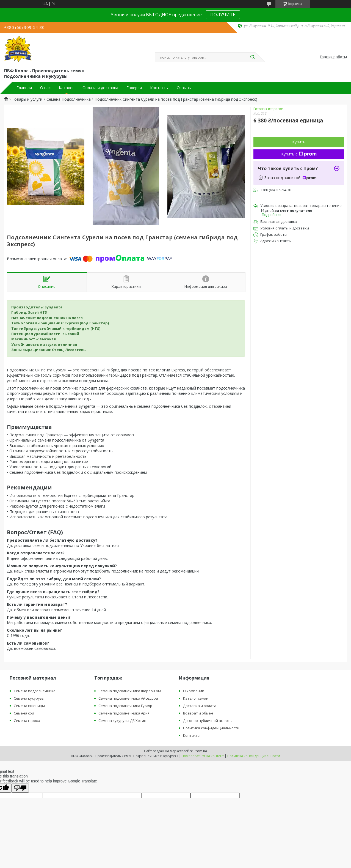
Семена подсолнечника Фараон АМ (130, 691)
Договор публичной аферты (208, 721)
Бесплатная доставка (279, 222)
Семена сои (24, 713)
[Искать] (253, 57)
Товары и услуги (27, 99)
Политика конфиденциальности (211, 728)
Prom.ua (200, 751)
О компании (194, 691)
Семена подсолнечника (35, 691)
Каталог (67, 88)
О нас (45, 88)
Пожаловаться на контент (203, 756)
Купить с (299, 154)
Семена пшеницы (29, 706)
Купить (299, 142)
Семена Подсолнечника (69, 99)
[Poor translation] (20, 788)
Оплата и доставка (100, 88)
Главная (24, 88)
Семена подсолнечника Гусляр (125, 706)
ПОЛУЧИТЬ (223, 15)
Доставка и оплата (200, 706)
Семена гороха (27, 721)
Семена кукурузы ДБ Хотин (122, 721)
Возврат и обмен (198, 713)
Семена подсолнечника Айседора (128, 698)
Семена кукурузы (29, 698)
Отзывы (184, 88)
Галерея (134, 88)
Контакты (159, 88)
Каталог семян (196, 698)
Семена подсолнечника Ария (124, 713)
